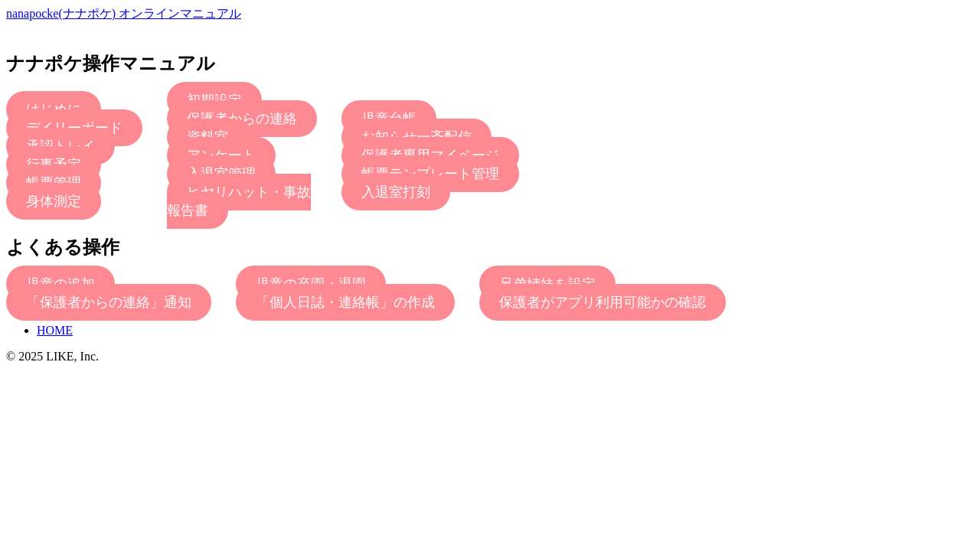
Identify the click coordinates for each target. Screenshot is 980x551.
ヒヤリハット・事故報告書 (239, 201)
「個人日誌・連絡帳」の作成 (345, 302)
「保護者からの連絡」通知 (109, 302)
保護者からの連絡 (242, 119)
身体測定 (54, 201)
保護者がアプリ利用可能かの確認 (603, 302)
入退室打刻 (396, 192)
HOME (55, 330)
